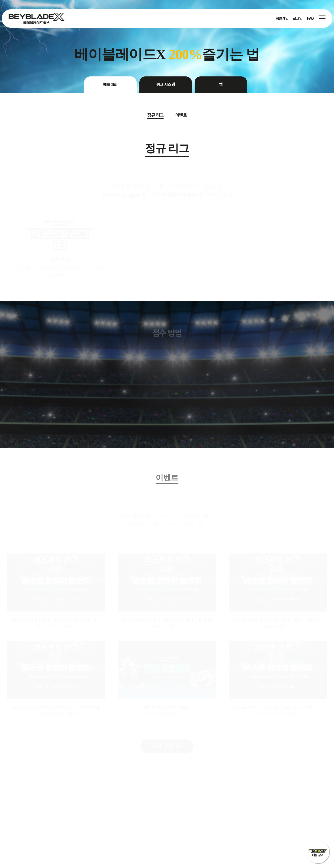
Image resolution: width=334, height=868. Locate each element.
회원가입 (282, 18)
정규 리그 (156, 115)
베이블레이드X (37, 19)
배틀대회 (110, 84)
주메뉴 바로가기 (0, 0)
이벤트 (181, 115)
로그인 (298, 18)
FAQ (310, 18)
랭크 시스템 (166, 84)
